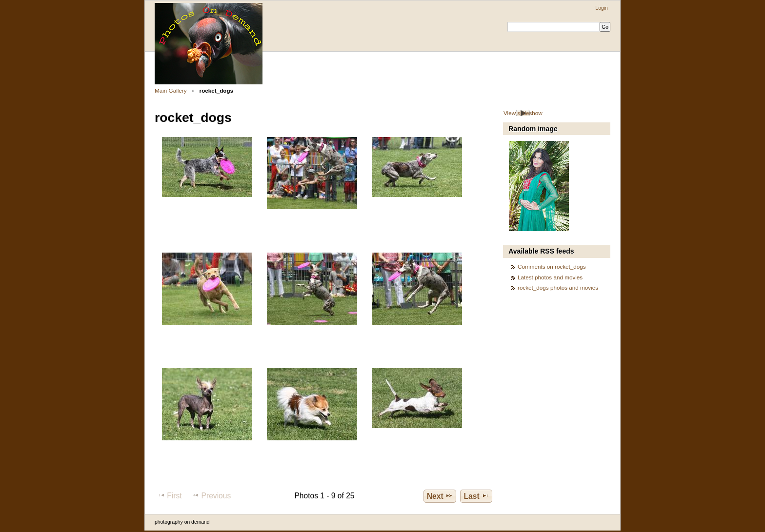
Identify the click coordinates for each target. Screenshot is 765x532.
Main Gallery (171, 90)
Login (601, 8)
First (170, 495)
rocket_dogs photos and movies (558, 287)
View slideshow (523, 113)
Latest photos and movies (550, 277)
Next (440, 496)
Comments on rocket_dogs (552, 266)
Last (476, 496)
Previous (211, 495)
